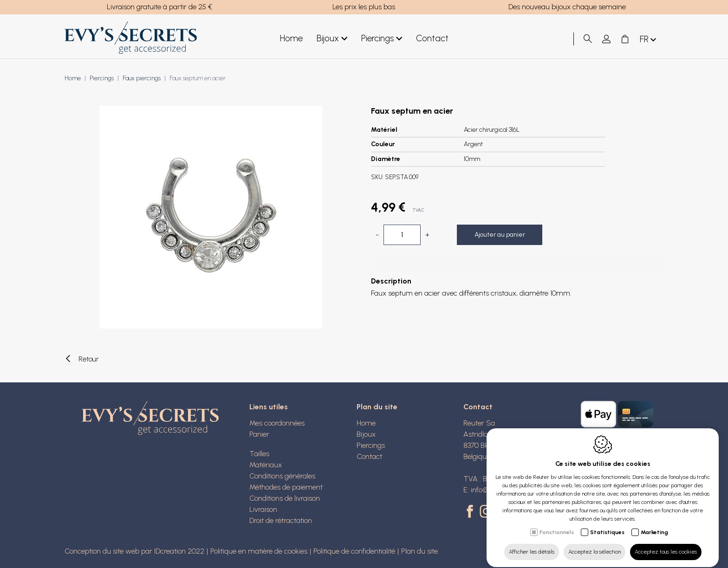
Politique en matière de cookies (259, 551)
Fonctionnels (557, 524)
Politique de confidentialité (354, 551)
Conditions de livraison (285, 498)
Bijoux (332, 39)
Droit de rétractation (281, 520)
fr (649, 40)
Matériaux (266, 465)
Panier (259, 434)
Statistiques (607, 524)
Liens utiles (269, 407)
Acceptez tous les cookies (666, 543)
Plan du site (377, 407)
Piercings (382, 39)
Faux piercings (142, 78)
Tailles (259, 454)
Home (291, 38)
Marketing (654, 524)
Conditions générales (282, 476)
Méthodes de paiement (286, 487)
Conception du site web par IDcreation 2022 (134, 551)
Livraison (263, 509)
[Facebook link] (471, 512)
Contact (432, 38)
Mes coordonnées (277, 423)
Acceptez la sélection (595, 543)
